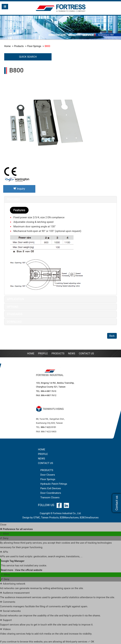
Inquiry (19, 189)
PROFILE (43, 353)
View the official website (29, 570)
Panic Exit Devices (51, 488)
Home (7, 46)
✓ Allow (5, 534)
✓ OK (91, 642)
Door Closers (48, 475)
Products (19, 46)
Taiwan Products (50, 518)
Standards (15, 314)
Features (13, 199)
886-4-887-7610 (49, 391)
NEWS (72, 353)
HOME (42, 449)
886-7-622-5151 (49, 427)
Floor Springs (34, 46)
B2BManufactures (69, 518)
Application (15, 299)
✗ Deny (4, 538)
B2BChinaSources (89, 518)
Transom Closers (50, 497)
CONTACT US (46, 463)
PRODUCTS (47, 470)
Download (14, 322)
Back (112, 336)
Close (3, 525)
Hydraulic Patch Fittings (54, 484)
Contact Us (86, 353)
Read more (7, 570)
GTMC (37, 518)
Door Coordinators (51, 493)
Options (13, 307)
